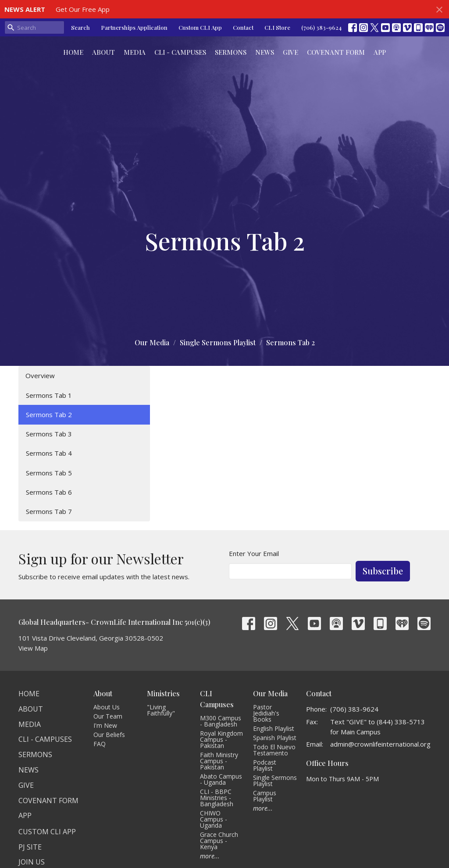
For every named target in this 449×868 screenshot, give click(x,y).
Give (290, 52)
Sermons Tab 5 (49, 473)
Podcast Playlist (265, 765)
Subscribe (383, 571)
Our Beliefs (109, 735)
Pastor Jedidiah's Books (266, 713)
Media (135, 52)
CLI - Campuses (180, 52)
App (380, 52)
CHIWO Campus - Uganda (214, 819)
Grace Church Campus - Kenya (219, 841)
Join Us (32, 862)
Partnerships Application (134, 27)
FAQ (100, 744)
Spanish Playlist (275, 738)
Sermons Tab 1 (49, 395)
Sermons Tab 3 (49, 434)
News (265, 52)
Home (73, 52)
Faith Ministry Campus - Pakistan (219, 761)
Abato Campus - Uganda (221, 779)
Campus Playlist (265, 796)
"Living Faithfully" (161, 710)
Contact (243, 27)
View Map (33, 648)
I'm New (105, 725)
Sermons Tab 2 (49, 415)
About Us (107, 707)
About (103, 52)
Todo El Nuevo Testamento (274, 750)
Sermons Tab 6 (49, 492)
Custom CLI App (200, 27)
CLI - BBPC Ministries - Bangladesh (217, 798)
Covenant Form (336, 52)
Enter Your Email (254, 553)
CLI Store (277, 27)
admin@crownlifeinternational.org (380, 744)
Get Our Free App (83, 9)
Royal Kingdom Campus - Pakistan (221, 739)
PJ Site (30, 847)
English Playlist (274, 728)
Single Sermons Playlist (218, 342)
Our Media (152, 342)
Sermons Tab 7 (49, 511)
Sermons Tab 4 (49, 453)
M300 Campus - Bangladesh (221, 721)
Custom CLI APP (47, 832)
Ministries (163, 693)
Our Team (108, 716)
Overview (40, 376)
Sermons (231, 52)
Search (80, 27)
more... (210, 856)
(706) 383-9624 (321, 27)
